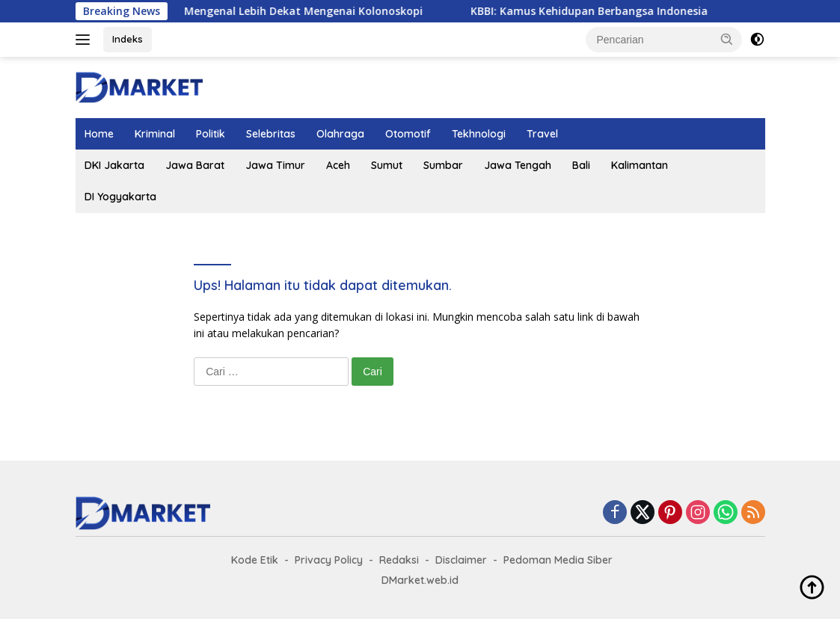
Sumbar (443, 165)
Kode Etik (255, 560)
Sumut (387, 165)
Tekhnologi (479, 134)
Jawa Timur (275, 165)
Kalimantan (640, 165)
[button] (727, 39)
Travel (542, 134)
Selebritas (271, 134)
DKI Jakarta (114, 165)
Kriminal (155, 134)
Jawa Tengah (518, 165)
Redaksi (399, 560)
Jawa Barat (195, 165)
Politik (211, 134)
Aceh (338, 165)
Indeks (128, 39)
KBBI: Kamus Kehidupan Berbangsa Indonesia (608, 11)
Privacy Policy (329, 560)
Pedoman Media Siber (558, 560)
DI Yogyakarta (120, 197)
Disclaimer (461, 560)
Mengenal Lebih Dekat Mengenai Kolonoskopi (322, 11)
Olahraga (340, 134)
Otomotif (408, 134)
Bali (581, 165)
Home (99, 134)
